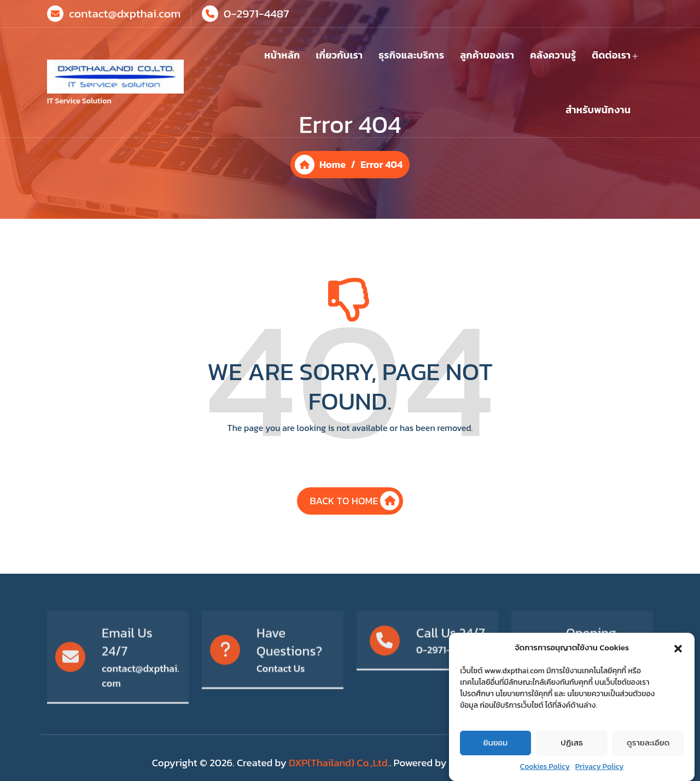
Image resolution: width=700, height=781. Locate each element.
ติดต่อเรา (611, 55)
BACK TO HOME (355, 510)
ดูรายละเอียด (648, 754)
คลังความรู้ (553, 55)
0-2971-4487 (256, 13)
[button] (678, 658)
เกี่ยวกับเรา (340, 55)
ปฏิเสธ (572, 754)
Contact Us (281, 704)
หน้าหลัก (282, 55)
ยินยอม (496, 754)
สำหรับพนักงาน (598, 110)
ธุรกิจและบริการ (411, 55)
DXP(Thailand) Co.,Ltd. (339, 762)
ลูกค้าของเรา (487, 55)
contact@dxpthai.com (125, 13)
